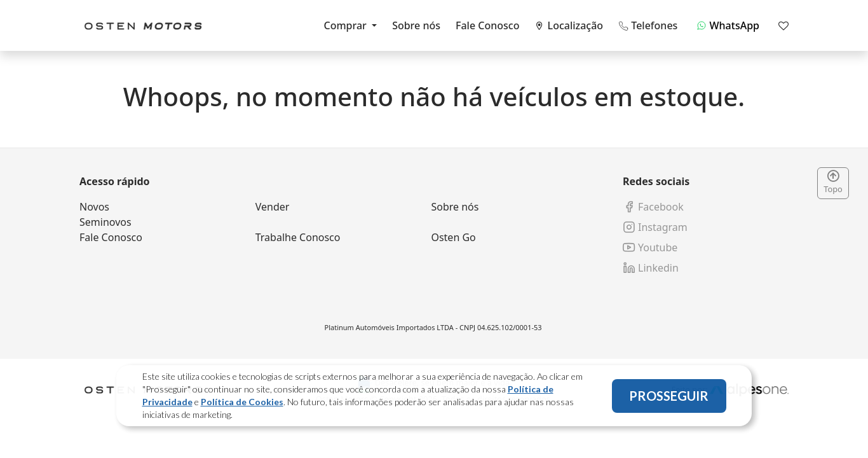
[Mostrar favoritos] (783, 25)
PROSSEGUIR (669, 396)
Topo (833, 183)
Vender (273, 207)
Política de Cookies (242, 402)
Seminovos (105, 222)
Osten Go (453, 237)
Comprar (347, 25)
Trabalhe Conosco (298, 237)
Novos (94, 207)
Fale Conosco (487, 25)
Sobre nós (416, 25)
